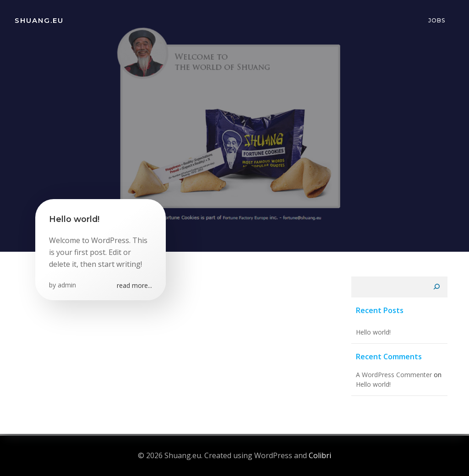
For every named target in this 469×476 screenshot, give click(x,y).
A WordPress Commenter (394, 375)
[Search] (436, 287)
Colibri (320, 455)
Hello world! (373, 332)
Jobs (437, 20)
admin (67, 285)
